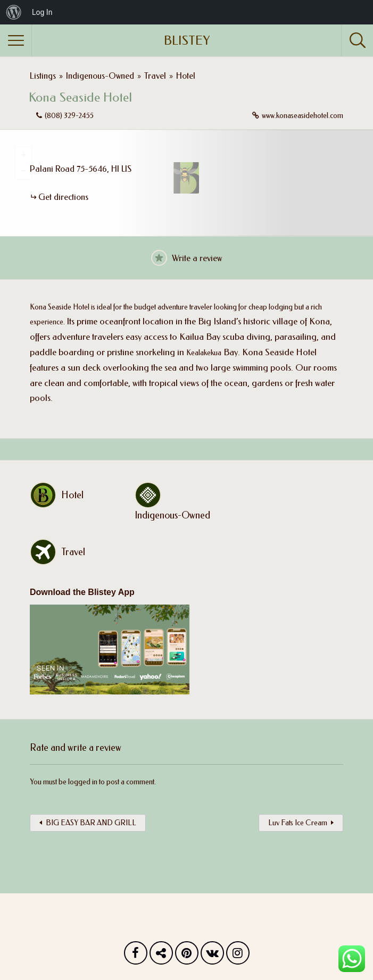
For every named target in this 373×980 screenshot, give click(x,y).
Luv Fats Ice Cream (298, 823)
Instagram (238, 956)
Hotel (186, 76)
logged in (83, 782)
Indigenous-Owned (100, 76)
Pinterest (187, 956)
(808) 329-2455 (69, 116)
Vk (212, 956)
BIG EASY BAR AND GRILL (91, 823)
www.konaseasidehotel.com (302, 116)
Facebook (136, 956)
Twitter (161, 956)
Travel (155, 76)
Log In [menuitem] (42, 12)
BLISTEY (187, 40)
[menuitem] (14, 12)
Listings (43, 76)
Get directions (63, 197)
